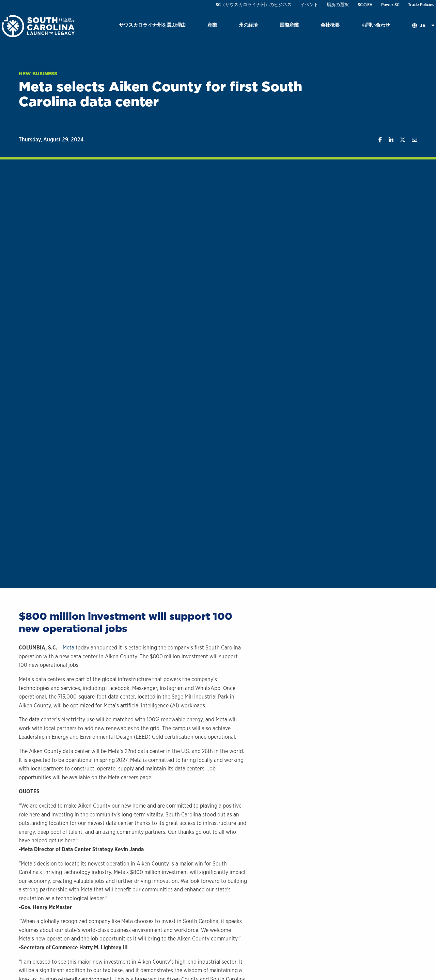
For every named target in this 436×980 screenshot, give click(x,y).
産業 (212, 25)
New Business (38, 74)
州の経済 (248, 25)
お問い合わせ (376, 25)
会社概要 (330, 25)
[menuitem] (152, 26)
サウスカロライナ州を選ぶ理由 (152, 25)
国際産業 (289, 25)
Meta (68, 648)
